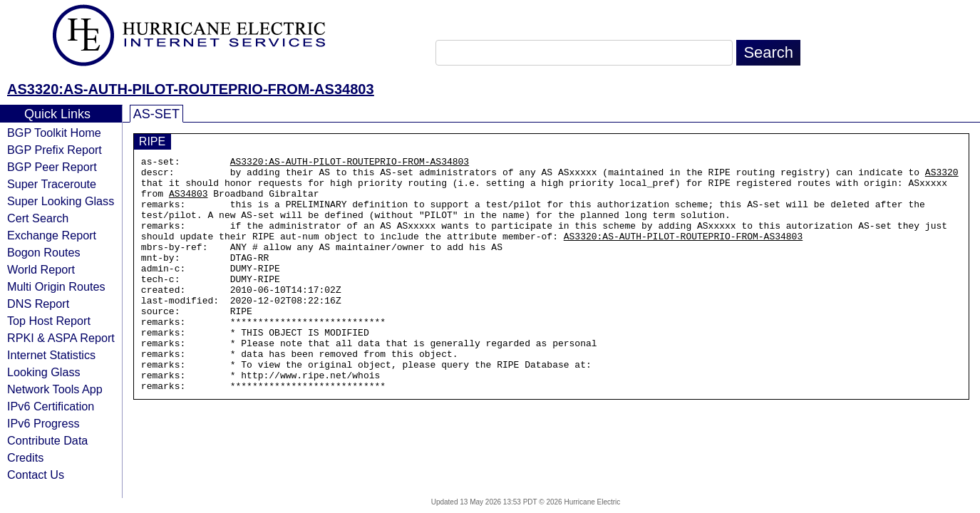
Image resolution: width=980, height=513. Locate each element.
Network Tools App (55, 389)
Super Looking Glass (61, 201)
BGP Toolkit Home (54, 133)
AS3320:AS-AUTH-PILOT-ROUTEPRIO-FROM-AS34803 (191, 89)
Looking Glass (44, 372)
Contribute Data (47, 440)
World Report (41, 269)
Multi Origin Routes (56, 286)
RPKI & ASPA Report (61, 338)
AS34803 (189, 202)
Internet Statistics (51, 355)
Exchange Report (52, 235)
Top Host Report (49, 321)
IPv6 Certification (51, 406)
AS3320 (942, 176)
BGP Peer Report (52, 167)
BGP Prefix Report (55, 150)
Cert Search (38, 218)
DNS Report (38, 304)
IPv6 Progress (43, 423)
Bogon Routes (44, 252)
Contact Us (36, 475)
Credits (25, 457)
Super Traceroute (52, 184)
